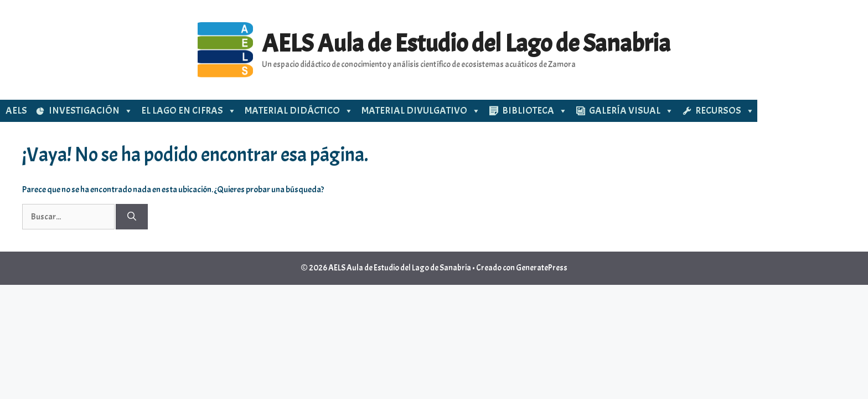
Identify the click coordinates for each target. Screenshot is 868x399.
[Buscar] (132, 217)
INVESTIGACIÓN (91, 111)
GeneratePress (542, 268)
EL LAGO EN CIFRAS (189, 111)
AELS (16, 111)
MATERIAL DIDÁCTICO (299, 111)
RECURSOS (725, 111)
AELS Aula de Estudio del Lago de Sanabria (466, 44)
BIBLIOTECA (535, 111)
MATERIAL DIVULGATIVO (421, 111)
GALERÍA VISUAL (631, 111)
